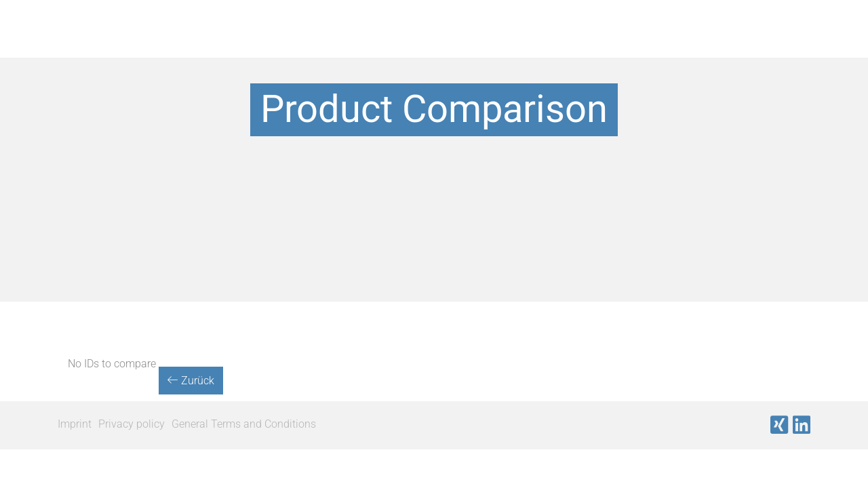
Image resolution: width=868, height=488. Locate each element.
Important (533, 44)
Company (633, 44)
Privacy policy (132, 424)
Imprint (75, 424)
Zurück (191, 381)
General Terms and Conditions (244, 424)
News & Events (743, 44)
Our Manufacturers (412, 44)
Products (293, 44)
